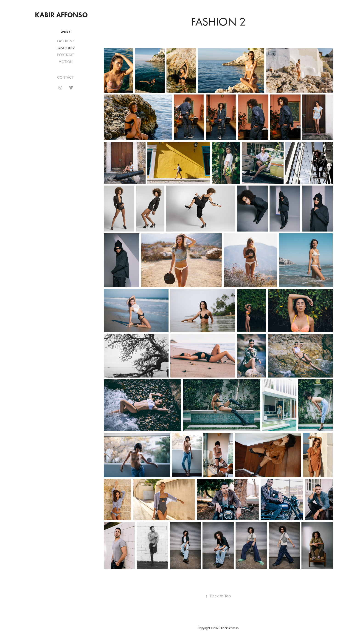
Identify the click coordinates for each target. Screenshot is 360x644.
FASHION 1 (66, 41)
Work (66, 32)
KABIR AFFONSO (61, 15)
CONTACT (65, 77)
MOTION (66, 62)
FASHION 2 (66, 48)
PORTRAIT (65, 55)
